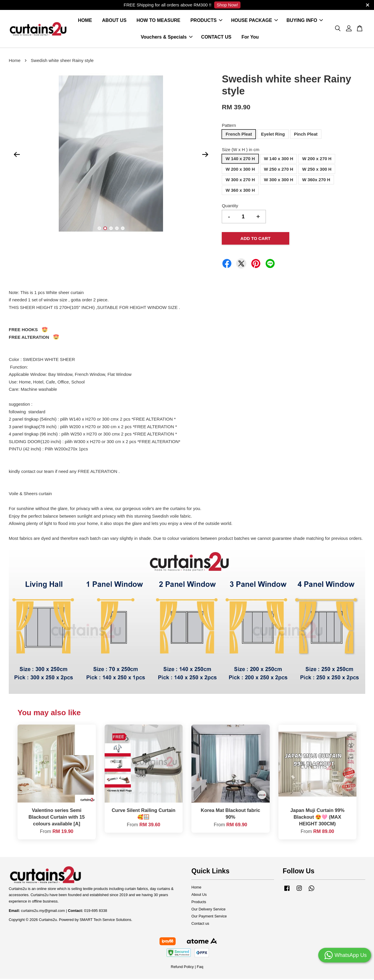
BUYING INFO (305, 21)
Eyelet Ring (273, 135)
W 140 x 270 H (240, 160)
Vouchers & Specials (167, 38)
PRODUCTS (207, 21)
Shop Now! (227, 5)
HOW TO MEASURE (158, 21)
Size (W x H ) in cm (240, 151)
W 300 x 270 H (240, 181)
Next (205, 156)
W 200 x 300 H (240, 170)
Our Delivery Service (208, 910)
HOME (85, 21)
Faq (200, 968)
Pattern (229, 126)
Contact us (200, 925)
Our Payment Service (209, 918)
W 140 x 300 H (278, 160)
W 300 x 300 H (278, 181)
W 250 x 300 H (317, 170)
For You (250, 38)
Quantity (230, 207)
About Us (199, 896)
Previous (17, 156)
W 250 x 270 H (278, 170)
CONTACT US (216, 38)
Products (199, 903)
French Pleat (239, 135)
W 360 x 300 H (240, 191)
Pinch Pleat (306, 135)
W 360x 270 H (316, 181)
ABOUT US (114, 21)
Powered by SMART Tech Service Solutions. (96, 921)
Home (15, 62)
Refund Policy (182, 968)
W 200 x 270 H (317, 160)
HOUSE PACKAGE (254, 21)
